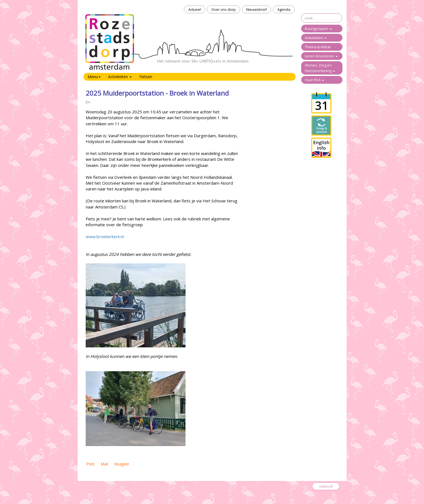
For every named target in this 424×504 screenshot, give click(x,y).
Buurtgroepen (318, 29)
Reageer (122, 464)
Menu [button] (94, 77)
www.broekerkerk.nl (105, 236)
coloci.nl (326, 486)
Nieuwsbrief (257, 9)
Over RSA (314, 80)
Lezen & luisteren (321, 56)
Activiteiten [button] (120, 77)
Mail (104, 464)
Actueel (195, 9)
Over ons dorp (224, 9)
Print (90, 464)
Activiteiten (316, 38)
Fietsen (146, 77)
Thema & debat (318, 47)
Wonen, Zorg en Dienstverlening (320, 68)
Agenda (284, 9)
